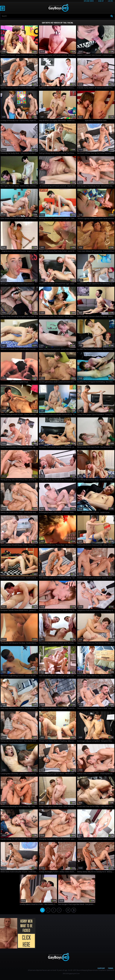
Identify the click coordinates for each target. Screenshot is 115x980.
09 (68, 910)
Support (101, 968)
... (64, 910)
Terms (111, 968)
